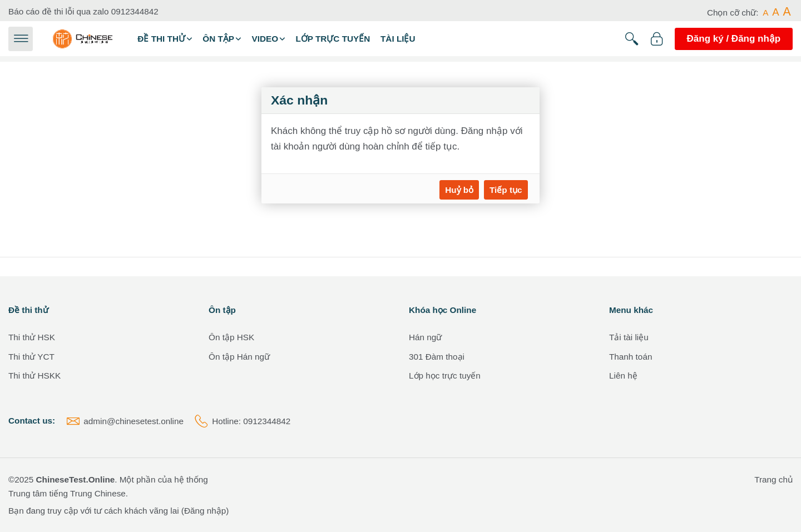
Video (265, 39)
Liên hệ (623, 376)
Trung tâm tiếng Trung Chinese (67, 493)
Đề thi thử (161, 39)
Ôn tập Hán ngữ (239, 357)
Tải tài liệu (629, 337)
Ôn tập (218, 39)
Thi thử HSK (32, 337)
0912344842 (135, 11)
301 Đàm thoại (437, 357)
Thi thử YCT (31, 357)
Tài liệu (398, 39)
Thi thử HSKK (34, 376)
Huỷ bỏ (459, 190)
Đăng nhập (205, 511)
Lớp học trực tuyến (445, 376)
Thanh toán (631, 357)
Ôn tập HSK (231, 337)
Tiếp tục (506, 190)
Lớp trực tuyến (333, 39)
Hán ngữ (425, 337)
